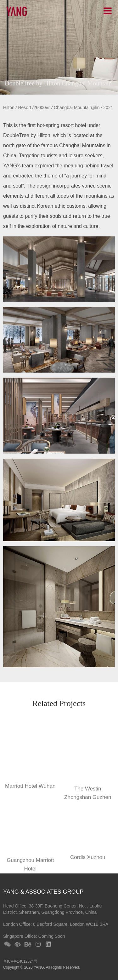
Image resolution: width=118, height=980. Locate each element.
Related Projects (59, 704)
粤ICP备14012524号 (20, 961)
